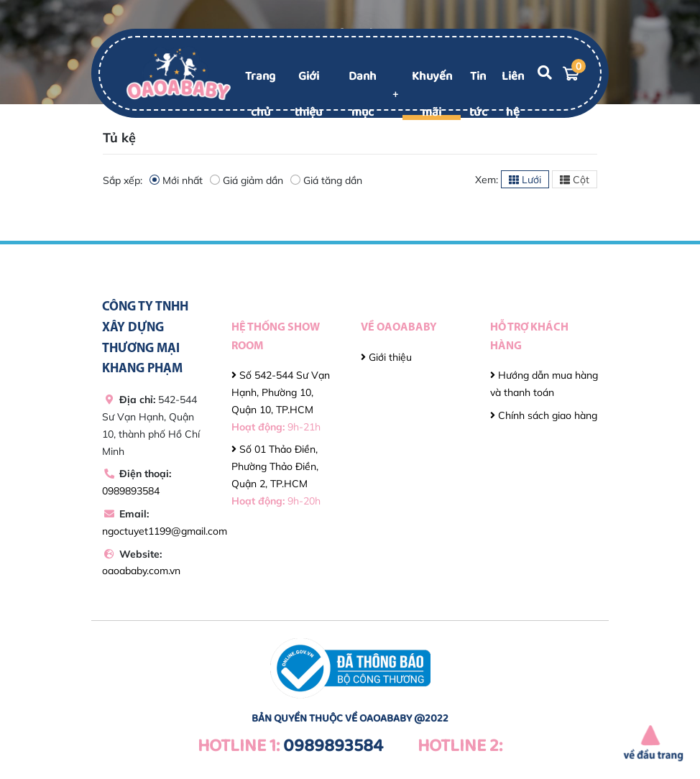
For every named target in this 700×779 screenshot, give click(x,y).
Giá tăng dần (326, 180)
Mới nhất (176, 180)
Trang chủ (260, 95)
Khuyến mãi (432, 95)
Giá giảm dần (247, 180)
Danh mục (363, 95)
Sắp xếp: (123, 180)
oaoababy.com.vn (141, 571)
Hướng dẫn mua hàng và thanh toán (544, 384)
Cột (575, 180)
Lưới (525, 180)
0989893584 (131, 491)
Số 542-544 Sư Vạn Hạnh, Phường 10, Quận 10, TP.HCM (281, 401)
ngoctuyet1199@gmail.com (165, 531)
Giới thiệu (308, 95)
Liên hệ (513, 95)
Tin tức (478, 95)
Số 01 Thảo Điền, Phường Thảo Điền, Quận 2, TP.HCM (276, 475)
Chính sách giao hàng (544, 415)
